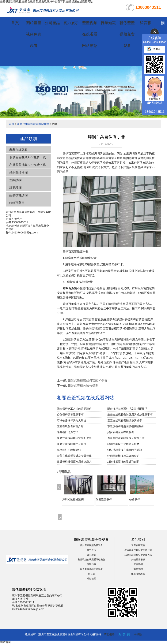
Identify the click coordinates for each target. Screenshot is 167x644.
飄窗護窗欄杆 (104, 499)
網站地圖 (5, 642)
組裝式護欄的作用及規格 (72, 444)
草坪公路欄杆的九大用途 (72, 420)
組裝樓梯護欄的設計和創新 (123, 462)
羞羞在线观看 (18, 150)
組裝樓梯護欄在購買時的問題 (125, 450)
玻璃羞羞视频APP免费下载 (28, 157)
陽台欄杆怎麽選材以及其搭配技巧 (127, 409)
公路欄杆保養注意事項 (70, 415)
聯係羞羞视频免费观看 (127, 34)
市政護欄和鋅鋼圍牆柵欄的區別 (126, 426)
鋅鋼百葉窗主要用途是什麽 (123, 444)
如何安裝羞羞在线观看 (121, 432)
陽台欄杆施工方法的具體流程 (74, 409)
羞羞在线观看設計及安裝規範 (74, 456)
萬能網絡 (109, 634)
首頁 (15, 23)
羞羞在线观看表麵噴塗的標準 (125, 420)
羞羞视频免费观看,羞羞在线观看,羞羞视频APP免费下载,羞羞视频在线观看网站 (46, 2)
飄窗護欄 (15, 188)
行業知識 (108, 23)
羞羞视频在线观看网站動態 (90, 34)
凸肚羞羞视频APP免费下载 (28, 165)
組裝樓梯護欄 (18, 195)
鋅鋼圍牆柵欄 (18, 172)
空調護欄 (15, 180)
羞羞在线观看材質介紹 (70, 426)
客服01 (154, 49)
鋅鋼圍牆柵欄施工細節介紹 (123, 456)
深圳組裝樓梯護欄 (73, 499)
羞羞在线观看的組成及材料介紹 (126, 438)
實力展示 (71, 23)
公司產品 (52, 23)
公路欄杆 (135, 499)
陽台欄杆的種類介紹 (69, 450)
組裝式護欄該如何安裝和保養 (88, 380)
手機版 (138, 634)
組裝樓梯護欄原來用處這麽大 (74, 462)
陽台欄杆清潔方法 (68, 432)
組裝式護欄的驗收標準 (83, 386)
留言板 (146, 23)
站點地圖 (91, 579)
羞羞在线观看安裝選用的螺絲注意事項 (130, 415)
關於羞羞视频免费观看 (34, 34)
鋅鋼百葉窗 (17, 203)
